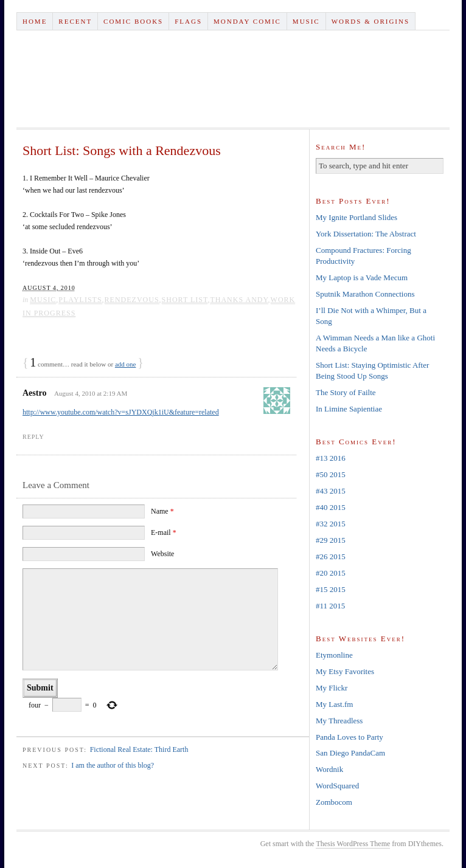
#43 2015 (331, 491)
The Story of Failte (346, 392)
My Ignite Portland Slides (356, 217)
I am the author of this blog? (113, 765)
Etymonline (334, 655)
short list (185, 300)
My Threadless (339, 721)
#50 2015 (331, 474)
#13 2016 (331, 458)
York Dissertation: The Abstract (366, 234)
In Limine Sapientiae (349, 409)
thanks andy (239, 300)
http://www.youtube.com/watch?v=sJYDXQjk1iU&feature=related (121, 412)
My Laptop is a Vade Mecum (362, 277)
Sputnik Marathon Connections (365, 294)
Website (162, 554)
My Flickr (332, 688)
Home (35, 21)
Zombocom (334, 802)
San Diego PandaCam (350, 753)
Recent (75, 21)
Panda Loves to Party (349, 737)
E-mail (164, 532)
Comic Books (133, 21)
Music (306, 21)
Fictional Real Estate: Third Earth (139, 749)
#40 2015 (331, 507)
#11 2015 (330, 606)
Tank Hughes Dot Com (233, 79)
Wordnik (329, 769)
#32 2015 (331, 524)
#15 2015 (331, 589)
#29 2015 (331, 540)
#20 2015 (331, 573)
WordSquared (337, 786)
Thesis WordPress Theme (353, 844)
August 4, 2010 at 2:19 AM (91, 393)
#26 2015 (331, 556)
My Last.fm (334, 704)
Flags (188, 21)
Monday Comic (247, 21)
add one (126, 364)
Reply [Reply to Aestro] (33, 437)
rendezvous (132, 300)
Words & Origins (370, 21)
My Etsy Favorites (345, 671)
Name (162, 511)
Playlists (80, 300)
